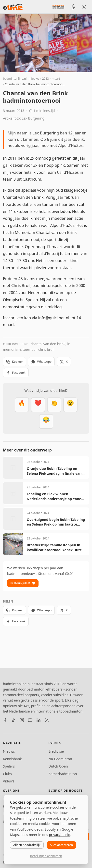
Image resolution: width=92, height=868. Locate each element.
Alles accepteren (61, 845)
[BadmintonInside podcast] (73, 7)
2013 (46, 79)
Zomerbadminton (63, 774)
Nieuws (9, 751)
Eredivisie (56, 751)
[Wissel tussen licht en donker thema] (84, 7)
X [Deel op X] (64, 362)
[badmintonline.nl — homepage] (13, 7)
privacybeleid (59, 835)
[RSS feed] (47, 720)
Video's (9, 781)
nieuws (34, 79)
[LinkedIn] (39, 720)
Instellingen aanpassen (46, 856)
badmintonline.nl (15, 79)
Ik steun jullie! (23, 583)
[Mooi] (38, 405)
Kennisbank (12, 759)
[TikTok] (13, 720)
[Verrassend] (70, 405)
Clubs (7, 774)
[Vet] (22, 405)
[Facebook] (5, 720)
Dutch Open (58, 766)
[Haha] (46, 421)
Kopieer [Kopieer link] (14, 362)
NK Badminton (60, 759)
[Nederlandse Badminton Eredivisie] (58, 7)
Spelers (9, 766)
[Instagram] (22, 720)
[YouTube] (30, 720)
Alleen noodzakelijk (27, 845)
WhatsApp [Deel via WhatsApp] (41, 362)
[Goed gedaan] (54, 405)
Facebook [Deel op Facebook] (16, 373)
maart (56, 79)
